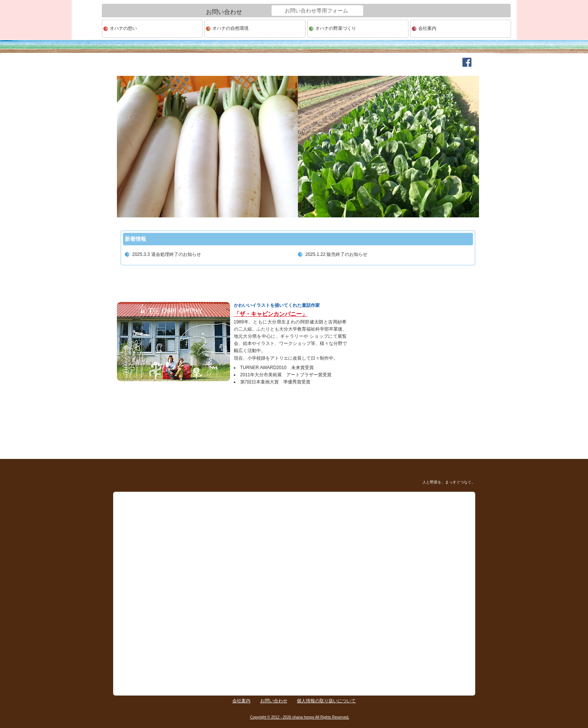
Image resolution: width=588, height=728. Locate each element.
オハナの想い (123, 28)
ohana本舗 (87, 29)
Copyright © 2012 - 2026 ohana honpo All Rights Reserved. (300, 717)
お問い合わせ (274, 701)
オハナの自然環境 (230, 28)
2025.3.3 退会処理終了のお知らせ (167, 254)
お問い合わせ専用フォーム (316, 11)
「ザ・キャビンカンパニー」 (271, 314)
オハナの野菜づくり (336, 28)
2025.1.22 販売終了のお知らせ (337, 254)
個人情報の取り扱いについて (326, 701)
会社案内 (427, 28)
